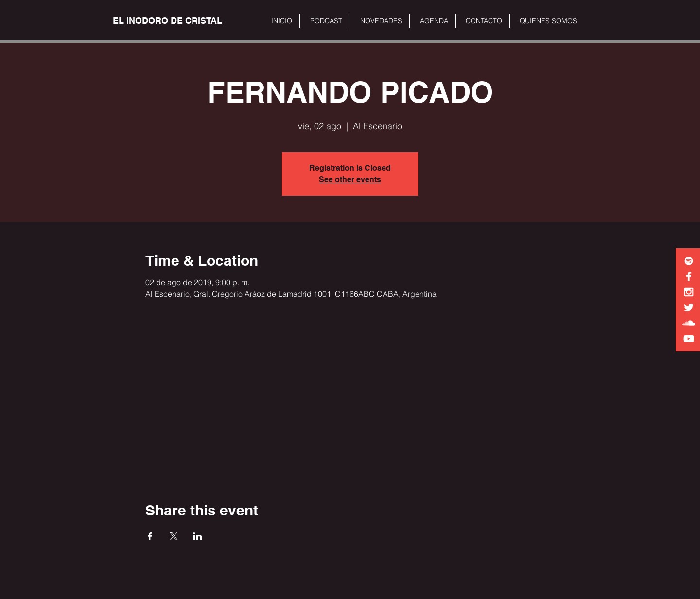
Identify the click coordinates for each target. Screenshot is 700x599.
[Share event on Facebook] (150, 536)
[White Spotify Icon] (689, 261)
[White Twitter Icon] (689, 308)
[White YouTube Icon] (689, 339)
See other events (350, 180)
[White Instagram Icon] (689, 292)
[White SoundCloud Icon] (689, 323)
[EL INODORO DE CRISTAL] (167, 21)
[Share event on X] (174, 536)
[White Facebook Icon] (689, 276)
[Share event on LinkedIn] (198, 536)
